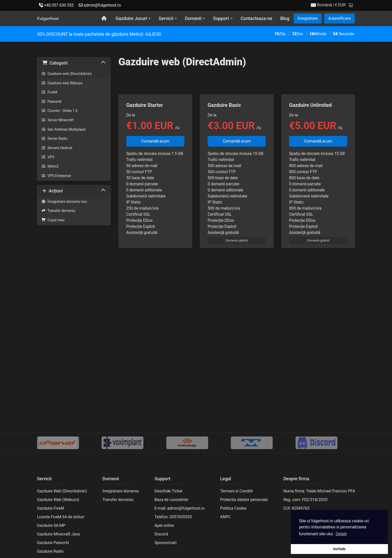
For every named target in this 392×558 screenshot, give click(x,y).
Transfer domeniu (58, 211)
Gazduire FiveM (50, 508)
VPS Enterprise (56, 176)
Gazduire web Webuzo (62, 83)
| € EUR (328, 5)
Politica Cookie (233, 508)
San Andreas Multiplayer (63, 129)
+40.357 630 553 (56, 5)
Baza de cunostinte (171, 500)
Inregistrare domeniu (121, 491)
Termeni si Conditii (236, 491)
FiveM (49, 92)
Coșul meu (53, 220)
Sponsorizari (166, 543)
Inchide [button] (339, 549)
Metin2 (50, 166)
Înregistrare (308, 18)
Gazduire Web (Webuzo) (58, 500)
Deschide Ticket (169, 491)
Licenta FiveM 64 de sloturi (61, 517)
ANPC (225, 517)
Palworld (51, 102)
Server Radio (54, 139)
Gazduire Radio (50, 551)
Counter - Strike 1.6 (59, 111)
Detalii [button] (341, 534)
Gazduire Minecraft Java (58, 534)
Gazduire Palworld (53, 543)
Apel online (164, 525)
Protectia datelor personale (244, 500)
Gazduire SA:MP (51, 525)
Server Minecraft (57, 120)
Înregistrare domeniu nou (64, 202)
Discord (161, 534)
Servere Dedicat (57, 148)
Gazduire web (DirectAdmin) (67, 74)
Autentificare (340, 18)
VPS (48, 157)
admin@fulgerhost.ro (100, 5)
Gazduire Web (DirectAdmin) (62, 491)
